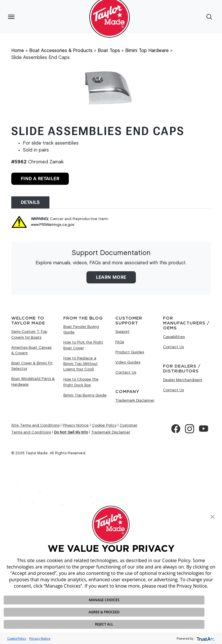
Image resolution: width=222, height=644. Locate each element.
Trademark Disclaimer (135, 401)
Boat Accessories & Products (61, 51)
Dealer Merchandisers (183, 380)
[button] (212, 516)
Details (30, 202)
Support (122, 332)
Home (18, 51)
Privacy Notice (40, 638)
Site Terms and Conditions (35, 425)
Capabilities (174, 337)
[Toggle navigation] (11, 17)
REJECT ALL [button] (104, 624)
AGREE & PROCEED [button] (104, 612)
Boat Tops (109, 51)
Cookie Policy (17, 638)
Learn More (111, 277)
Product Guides (130, 352)
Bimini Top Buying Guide (85, 395)
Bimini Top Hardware (147, 51)
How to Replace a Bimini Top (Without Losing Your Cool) (81, 364)
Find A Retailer (40, 179)
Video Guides (128, 362)
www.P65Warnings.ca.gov (53, 225)
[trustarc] (205, 638)
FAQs (120, 342)
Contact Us (126, 372)
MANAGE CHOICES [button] (104, 600)
